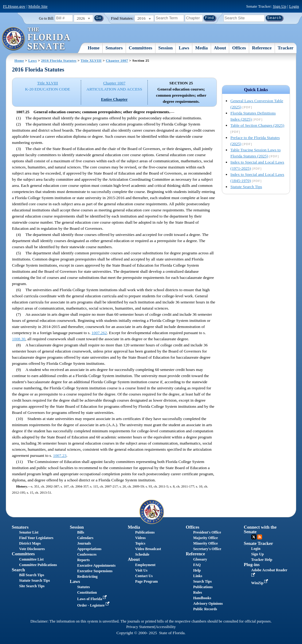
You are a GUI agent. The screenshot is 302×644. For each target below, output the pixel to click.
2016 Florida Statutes (59, 60)
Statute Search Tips (246, 187)
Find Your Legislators (36, 538)
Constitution (87, 592)
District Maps (30, 543)
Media (202, 48)
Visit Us (141, 570)
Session (165, 48)
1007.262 (99, 333)
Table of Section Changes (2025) (257, 125)
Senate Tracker (259, 543)
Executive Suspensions (95, 571)
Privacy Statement (140, 627)
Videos (140, 538)
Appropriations (89, 549)
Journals (84, 543)
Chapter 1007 (117, 60)
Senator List (29, 532)
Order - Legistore (94, 605)
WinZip (260, 583)
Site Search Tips (32, 586)
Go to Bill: (47, 18)
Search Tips (202, 581)
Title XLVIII (91, 60)
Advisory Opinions (208, 604)
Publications (145, 532)
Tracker (286, 48)
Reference (262, 48)
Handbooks (202, 598)
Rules (198, 592)
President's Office (207, 532)
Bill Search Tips (31, 575)
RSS (260, 537)
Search (18, 570)
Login (294, 6)
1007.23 (60, 455)
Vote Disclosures (32, 549)
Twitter (254, 537)
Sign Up (280, 6)
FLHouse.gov (14, 6)
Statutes (83, 587)
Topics (140, 543)
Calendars (85, 538)
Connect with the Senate (260, 529)
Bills (81, 532)
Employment (145, 565)
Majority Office (206, 538)
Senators (114, 48)
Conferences (87, 554)
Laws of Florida (92, 599)
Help (197, 570)
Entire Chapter (114, 99)
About (220, 48)
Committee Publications (38, 565)
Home (94, 48)
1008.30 (19, 339)
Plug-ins (252, 565)
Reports (83, 560)
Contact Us (144, 576)
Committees (141, 48)
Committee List (31, 559)
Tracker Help (262, 560)
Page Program (146, 581)
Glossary (200, 559)
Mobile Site (38, 6)
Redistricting (87, 577)
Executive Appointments (96, 565)
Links (198, 576)
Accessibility (166, 627)
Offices (239, 48)
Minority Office (206, 543)
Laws (184, 48)
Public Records (205, 609)
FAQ (197, 565)
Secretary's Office (207, 549)
